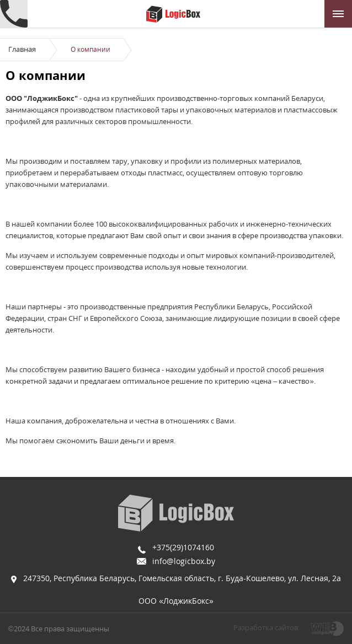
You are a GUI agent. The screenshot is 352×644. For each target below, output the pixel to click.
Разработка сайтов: (266, 627)
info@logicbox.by (184, 561)
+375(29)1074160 (183, 547)
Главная (22, 49)
